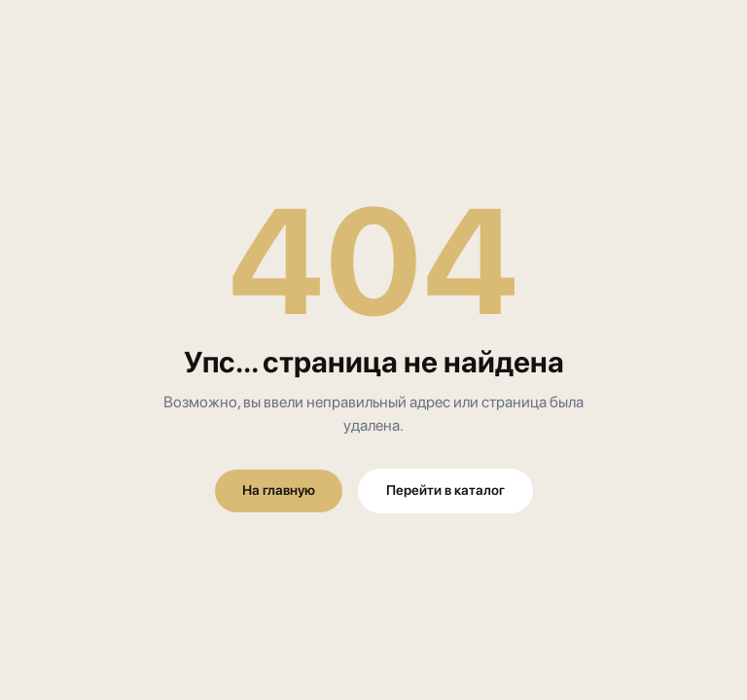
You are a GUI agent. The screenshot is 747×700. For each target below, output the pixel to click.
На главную (279, 490)
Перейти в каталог (445, 490)
